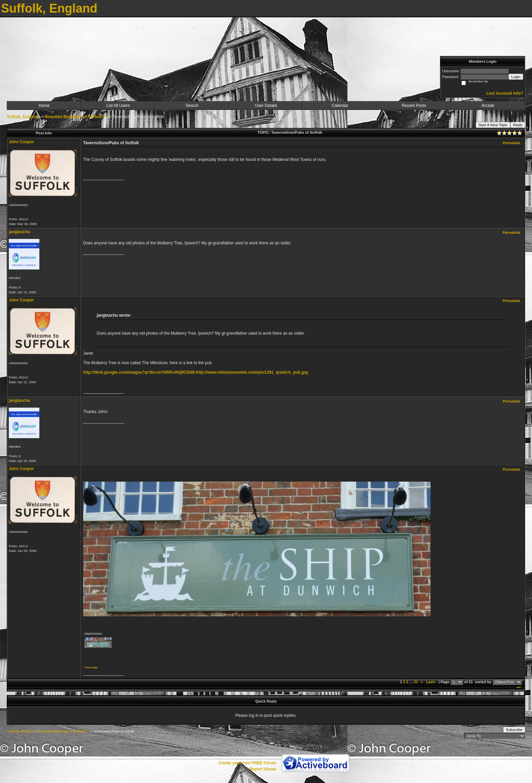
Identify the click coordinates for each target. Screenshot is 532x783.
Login (516, 77)
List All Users (118, 106)
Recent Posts (414, 106)
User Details (266, 106)
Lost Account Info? (505, 93)
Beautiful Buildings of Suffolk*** (76, 117)
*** (519, 688)
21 (416, 682)
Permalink (511, 143)
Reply (518, 125)
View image (91, 667)
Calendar (340, 106)
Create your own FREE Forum (247, 763)
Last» (431, 682)
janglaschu (20, 232)
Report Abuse (263, 769)
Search (192, 106)
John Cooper (21, 142)
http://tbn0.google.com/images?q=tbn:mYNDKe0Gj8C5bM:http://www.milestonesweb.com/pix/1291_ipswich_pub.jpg (195, 372)
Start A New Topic (493, 125)
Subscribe (514, 730)
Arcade (488, 106)
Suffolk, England (23, 117)
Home (44, 106)
